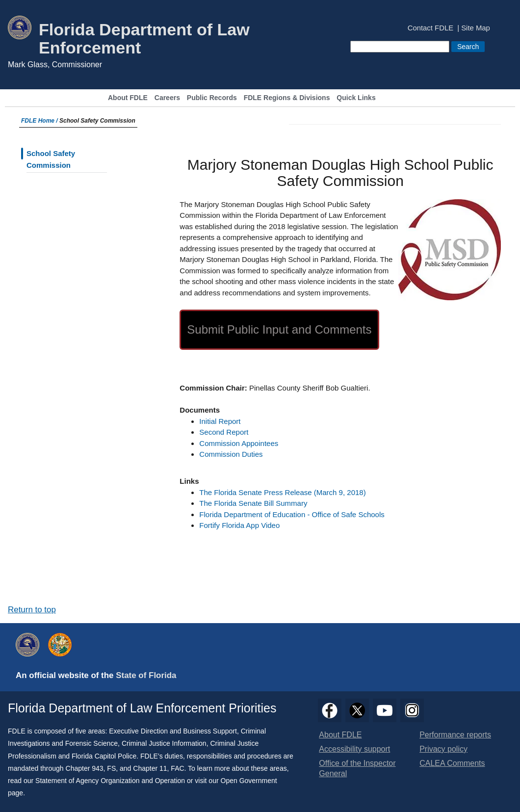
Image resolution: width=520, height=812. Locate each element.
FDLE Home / (40, 121)
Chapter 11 (150, 768)
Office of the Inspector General (357, 768)
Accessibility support (354, 749)
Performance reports (455, 735)
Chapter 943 (85, 768)
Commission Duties (231, 454)
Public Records (212, 98)
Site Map (476, 28)
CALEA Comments (452, 763)
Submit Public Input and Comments (279, 329)
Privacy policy (443, 749)
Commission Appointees (239, 443)
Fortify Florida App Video (239, 525)
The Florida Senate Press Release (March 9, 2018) (282, 492)
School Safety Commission (51, 159)
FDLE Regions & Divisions (287, 98)
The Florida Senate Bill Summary (253, 503)
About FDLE (128, 98)
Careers (167, 98)
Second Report (224, 432)
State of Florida (146, 675)
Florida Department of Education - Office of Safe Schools (292, 514)
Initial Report (220, 421)
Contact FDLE (430, 28)
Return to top (32, 610)
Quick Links (356, 98)
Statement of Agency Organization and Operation (110, 781)
